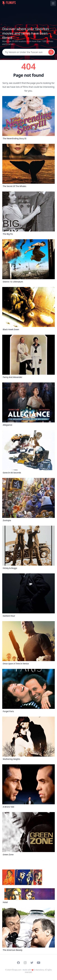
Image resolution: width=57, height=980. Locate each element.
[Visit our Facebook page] (18, 963)
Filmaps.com (16, 970)
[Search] (25, 52)
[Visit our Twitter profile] (32, 963)
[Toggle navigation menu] (53, 3)
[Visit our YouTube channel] (39, 963)
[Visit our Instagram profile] (25, 963)
